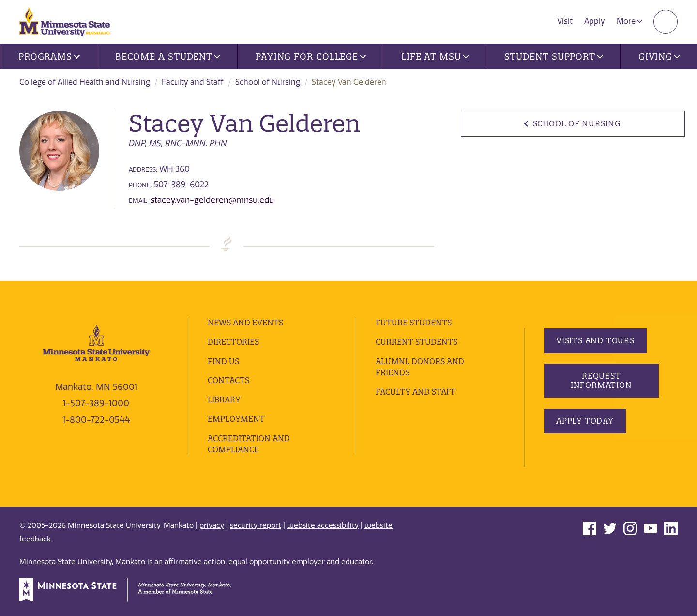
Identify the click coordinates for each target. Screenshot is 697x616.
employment (236, 419)
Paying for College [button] (311, 56)
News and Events (245, 323)
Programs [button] (49, 56)
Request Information (601, 380)
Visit (565, 21)
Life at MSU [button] (435, 56)
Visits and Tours (595, 340)
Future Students (414, 323)
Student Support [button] (554, 56)
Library (224, 400)
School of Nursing (268, 82)
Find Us (223, 361)
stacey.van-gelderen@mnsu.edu (212, 200)
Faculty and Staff (193, 82)
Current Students (417, 342)
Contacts (228, 380)
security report (256, 525)
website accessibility (323, 525)
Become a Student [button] (168, 56)
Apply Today (585, 421)
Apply (595, 21)
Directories (233, 342)
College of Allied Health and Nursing (85, 82)
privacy (212, 525)
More (630, 21)
